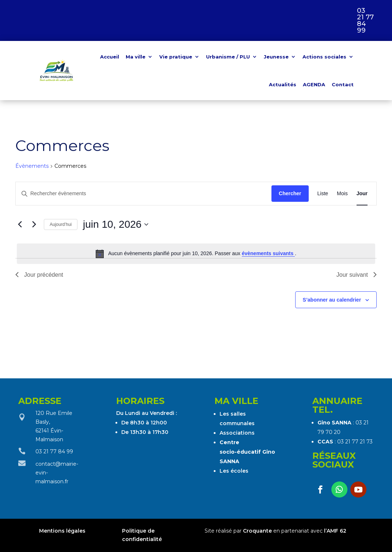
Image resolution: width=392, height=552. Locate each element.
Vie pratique (176, 57)
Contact (343, 84)
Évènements (32, 166)
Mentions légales (63, 531)
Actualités (283, 84)
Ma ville (136, 57)
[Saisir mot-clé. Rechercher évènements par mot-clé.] (144, 194)
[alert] (196, 254)
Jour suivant (357, 275)
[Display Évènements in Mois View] (342, 194)
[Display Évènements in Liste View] (323, 194)
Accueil (110, 57)
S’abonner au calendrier (332, 300)
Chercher (290, 193)
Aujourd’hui (61, 224)
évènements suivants (269, 253)
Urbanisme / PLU (228, 57)
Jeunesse (276, 57)
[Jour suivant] (34, 224)
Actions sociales (324, 57)
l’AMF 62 (335, 531)
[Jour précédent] (20, 224)
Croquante (257, 531)
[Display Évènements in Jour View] (362, 194)
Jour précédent (39, 275)
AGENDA (314, 84)
